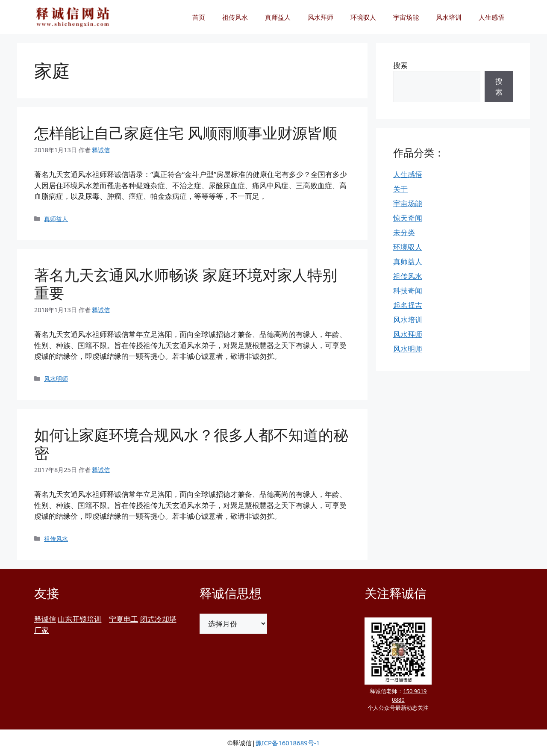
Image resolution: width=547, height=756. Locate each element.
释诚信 (45, 619)
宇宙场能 (406, 17)
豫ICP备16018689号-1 (288, 743)
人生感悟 (491, 17)
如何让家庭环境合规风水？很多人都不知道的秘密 (191, 444)
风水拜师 (321, 17)
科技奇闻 (408, 291)
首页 (199, 17)
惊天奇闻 (408, 218)
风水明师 (56, 379)
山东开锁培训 (79, 619)
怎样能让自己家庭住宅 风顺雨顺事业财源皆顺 (186, 133)
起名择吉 (408, 305)
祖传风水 (235, 17)
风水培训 (449, 17)
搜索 (400, 65)
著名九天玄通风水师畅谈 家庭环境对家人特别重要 (186, 284)
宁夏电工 (124, 619)
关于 (400, 189)
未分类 (404, 232)
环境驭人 (363, 17)
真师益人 (278, 17)
